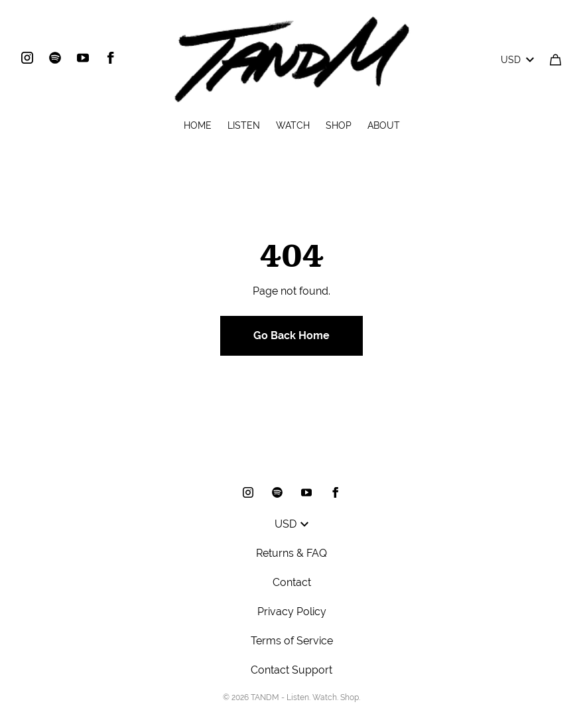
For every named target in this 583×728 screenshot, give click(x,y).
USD (517, 60)
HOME (198, 125)
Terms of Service (292, 641)
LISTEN (244, 125)
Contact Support (291, 670)
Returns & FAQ (291, 553)
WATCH (293, 125)
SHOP (339, 125)
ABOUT (384, 125)
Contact (292, 582)
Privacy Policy (292, 612)
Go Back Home (291, 335)
